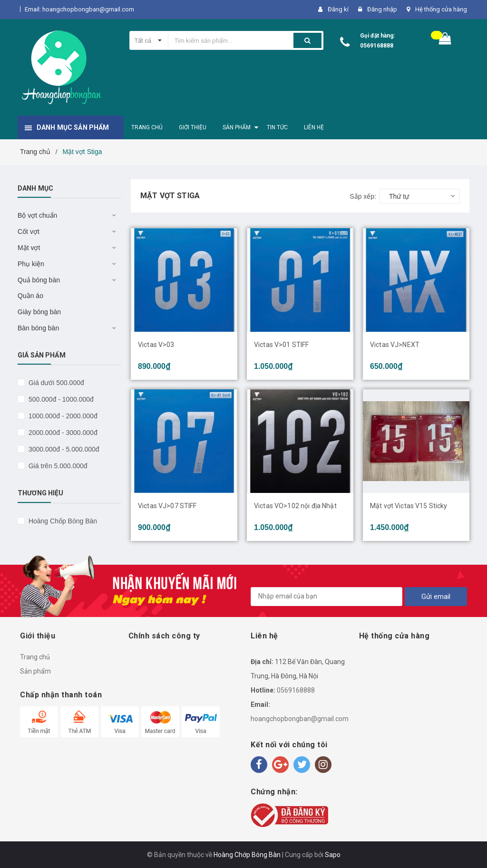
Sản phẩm (35, 671)
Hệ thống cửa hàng (441, 9)
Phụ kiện (31, 264)
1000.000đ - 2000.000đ (62, 416)
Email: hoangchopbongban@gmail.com (79, 9)
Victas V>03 (156, 345)
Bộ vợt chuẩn (37, 215)
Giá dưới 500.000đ (55, 383)
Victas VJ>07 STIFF (167, 506)
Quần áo (30, 296)
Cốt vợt (29, 231)
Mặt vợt (29, 248)
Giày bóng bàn (39, 312)
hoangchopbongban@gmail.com (300, 719)
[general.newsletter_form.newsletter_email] (326, 597)
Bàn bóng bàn (38, 328)
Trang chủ (35, 657)
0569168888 (377, 46)
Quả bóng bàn (39, 280)
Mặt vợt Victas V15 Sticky (409, 506)
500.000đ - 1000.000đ (60, 399)
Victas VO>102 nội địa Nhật (295, 506)
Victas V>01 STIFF (281, 345)
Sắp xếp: (363, 196)
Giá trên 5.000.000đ (57, 466)
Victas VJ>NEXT (395, 345)
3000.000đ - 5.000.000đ (63, 449)
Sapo (333, 855)
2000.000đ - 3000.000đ (62, 433)
